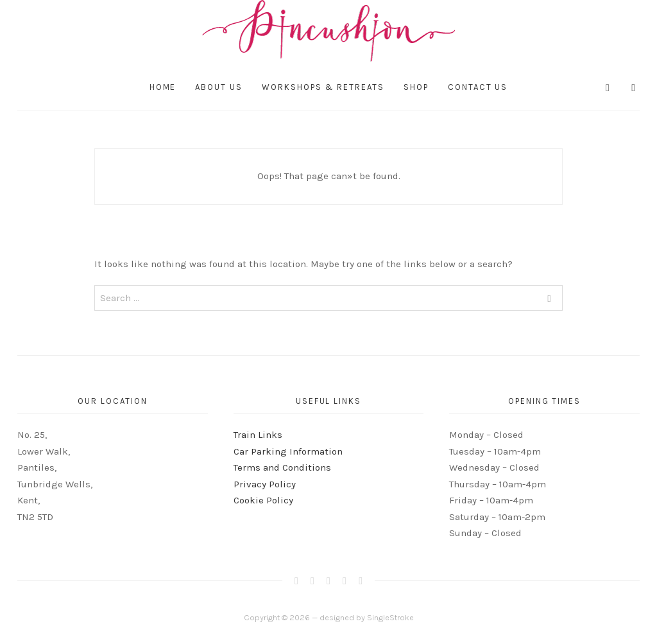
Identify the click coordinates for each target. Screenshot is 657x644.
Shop (416, 87)
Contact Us (478, 87)
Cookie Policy (263, 500)
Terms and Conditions (282, 467)
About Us (219, 87)
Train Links (258, 435)
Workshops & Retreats (323, 87)
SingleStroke (390, 617)
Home (163, 87)
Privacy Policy (265, 484)
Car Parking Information (288, 451)
